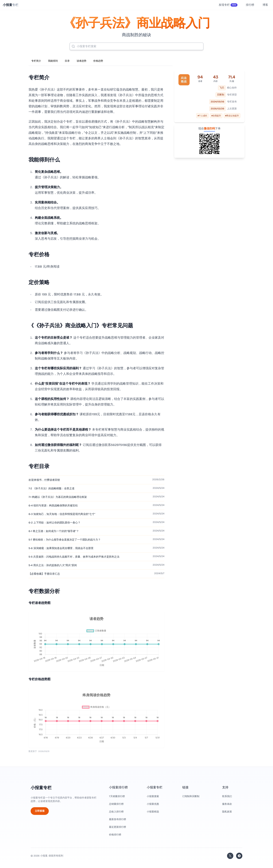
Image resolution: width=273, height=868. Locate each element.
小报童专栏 (41, 788)
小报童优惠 (153, 804)
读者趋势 (81, 61)
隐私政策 (227, 812)
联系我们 (227, 796)
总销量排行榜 (116, 804)
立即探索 (40, 811)
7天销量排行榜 (117, 796)
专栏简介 (36, 61)
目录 (67, 61)
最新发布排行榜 (118, 819)
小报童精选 (153, 812)
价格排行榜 (115, 835)
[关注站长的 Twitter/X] (230, 856)
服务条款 (227, 804)
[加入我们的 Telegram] (239, 856)
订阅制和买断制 (191, 796)
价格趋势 (98, 61)
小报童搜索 (153, 796)
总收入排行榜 (116, 812)
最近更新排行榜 (118, 827)
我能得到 (53, 61)
